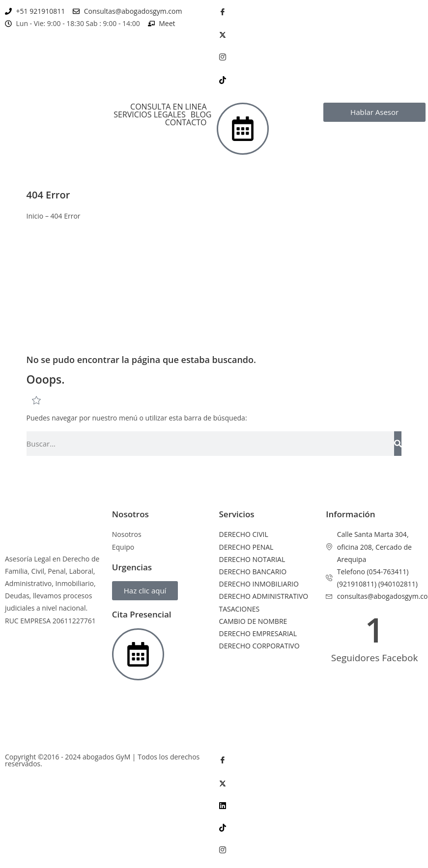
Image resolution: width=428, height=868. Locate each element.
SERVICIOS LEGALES (149, 114)
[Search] (398, 444)
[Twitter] (321, 34)
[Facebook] (321, 12)
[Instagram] (321, 57)
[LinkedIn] (321, 805)
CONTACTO (186, 122)
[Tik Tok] (321, 79)
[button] (171, 107)
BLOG (201, 114)
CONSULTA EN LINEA (168, 107)
